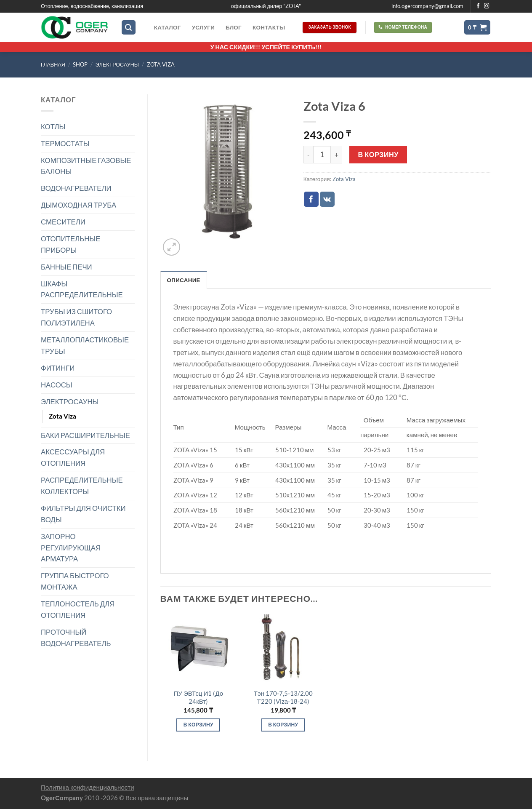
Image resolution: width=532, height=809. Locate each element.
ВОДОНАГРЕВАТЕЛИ (76, 188)
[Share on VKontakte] (327, 199)
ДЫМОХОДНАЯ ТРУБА (78, 205)
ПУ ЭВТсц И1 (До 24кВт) (198, 697)
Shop (80, 65)
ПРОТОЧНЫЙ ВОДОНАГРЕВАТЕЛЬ (76, 638)
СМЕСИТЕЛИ (63, 222)
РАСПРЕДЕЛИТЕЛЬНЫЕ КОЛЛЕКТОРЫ (82, 486)
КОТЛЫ (53, 127)
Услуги (203, 27)
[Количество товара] (322, 155)
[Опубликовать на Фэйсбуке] (311, 199)
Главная (53, 65)
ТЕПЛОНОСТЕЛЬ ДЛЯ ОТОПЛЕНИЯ (78, 609)
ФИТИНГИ (58, 368)
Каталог (168, 27)
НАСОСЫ (57, 385)
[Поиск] (129, 27)
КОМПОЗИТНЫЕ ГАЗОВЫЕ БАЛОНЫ (86, 166)
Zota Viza (161, 65)
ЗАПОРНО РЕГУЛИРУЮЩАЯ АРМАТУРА (71, 548)
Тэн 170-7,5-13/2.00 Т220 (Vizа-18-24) (283, 697)
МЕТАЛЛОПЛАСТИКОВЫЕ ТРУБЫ (85, 345)
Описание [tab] (184, 280)
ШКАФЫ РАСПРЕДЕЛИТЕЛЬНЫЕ (82, 289)
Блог (234, 27)
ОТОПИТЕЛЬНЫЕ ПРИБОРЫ (70, 244)
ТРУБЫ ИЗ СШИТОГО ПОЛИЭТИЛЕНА (76, 317)
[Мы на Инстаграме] (487, 6)
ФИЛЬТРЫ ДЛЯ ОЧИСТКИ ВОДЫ (83, 514)
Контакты (269, 27)
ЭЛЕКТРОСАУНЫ (117, 65)
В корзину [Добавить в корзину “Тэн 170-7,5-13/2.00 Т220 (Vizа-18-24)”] (283, 725)
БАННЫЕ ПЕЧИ (66, 267)
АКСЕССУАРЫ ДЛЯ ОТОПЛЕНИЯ (73, 457)
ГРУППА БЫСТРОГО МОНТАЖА (75, 581)
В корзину (378, 154)
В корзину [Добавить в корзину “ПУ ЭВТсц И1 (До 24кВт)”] (198, 725)
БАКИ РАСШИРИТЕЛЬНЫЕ (85, 435)
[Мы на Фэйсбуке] (478, 6)
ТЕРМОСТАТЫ (65, 143)
